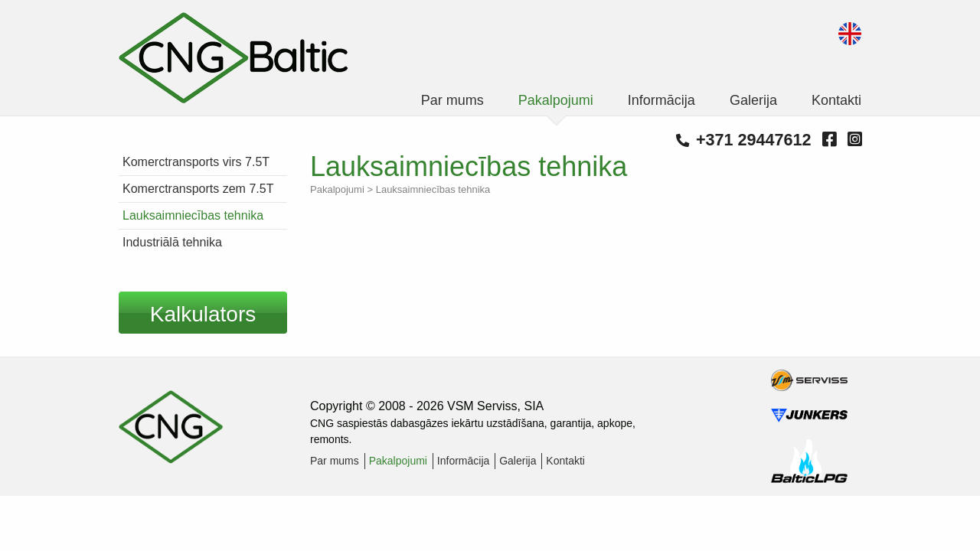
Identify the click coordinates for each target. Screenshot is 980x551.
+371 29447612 (744, 140)
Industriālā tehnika (172, 242)
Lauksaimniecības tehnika (193, 215)
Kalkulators (203, 314)
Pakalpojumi (556, 100)
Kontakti (836, 100)
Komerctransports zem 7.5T (198, 189)
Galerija (753, 100)
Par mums (452, 100)
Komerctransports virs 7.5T (196, 162)
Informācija (661, 100)
